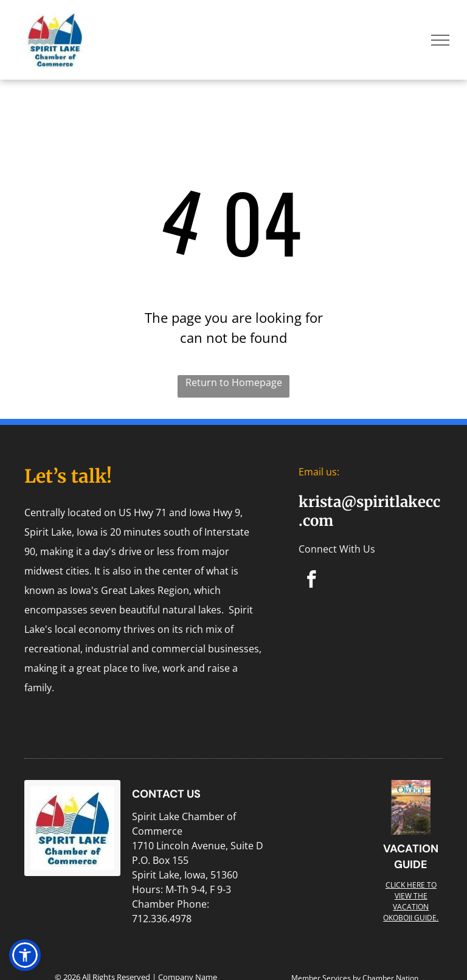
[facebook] (312, 581)
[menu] (440, 40)
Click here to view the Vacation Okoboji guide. (411, 901)
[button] (25, 955)
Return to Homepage (234, 382)
